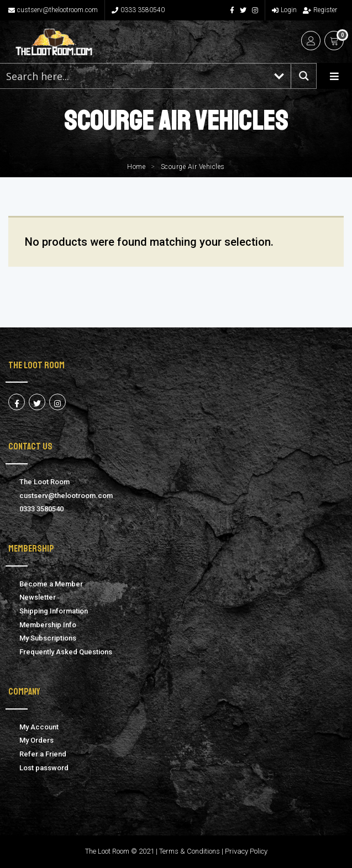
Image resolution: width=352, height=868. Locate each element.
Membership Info (48, 625)
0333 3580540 (138, 10)
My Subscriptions (48, 638)
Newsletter (38, 597)
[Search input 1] (134, 76)
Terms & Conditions (190, 851)
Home (136, 167)
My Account (39, 727)
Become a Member (51, 584)
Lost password (44, 768)
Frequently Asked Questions (66, 652)
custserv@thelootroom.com (53, 10)
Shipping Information (54, 611)
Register (320, 10)
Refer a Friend (43, 754)
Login (284, 10)
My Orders (36, 740)
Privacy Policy (246, 851)
